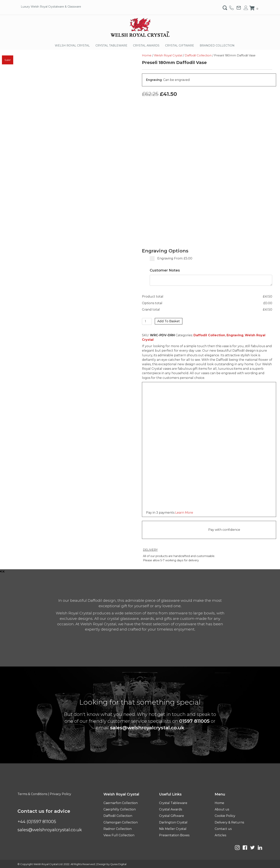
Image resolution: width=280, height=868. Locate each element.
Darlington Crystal (173, 822)
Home (147, 55)
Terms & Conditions (32, 794)
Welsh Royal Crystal (168, 55)
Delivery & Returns (229, 822)
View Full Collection (119, 835)
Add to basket (169, 321)
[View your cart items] (254, 8)
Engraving (235, 335)
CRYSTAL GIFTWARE (180, 46)
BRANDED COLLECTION (217, 46)
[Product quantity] (147, 321)
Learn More (184, 513)
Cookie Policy (225, 816)
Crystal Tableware (173, 803)
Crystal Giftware (171, 816)
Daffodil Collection (198, 55)
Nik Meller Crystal (173, 829)
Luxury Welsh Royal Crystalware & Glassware (51, 7)
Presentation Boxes (174, 835)
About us (222, 809)
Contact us (223, 829)
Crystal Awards (171, 809)
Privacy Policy (60, 794)
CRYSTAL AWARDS (146, 46)
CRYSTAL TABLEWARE (111, 46)
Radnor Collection (118, 829)
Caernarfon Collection (121, 803)
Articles (220, 835)
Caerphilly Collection (120, 809)
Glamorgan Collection (121, 822)
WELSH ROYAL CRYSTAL (72, 46)
